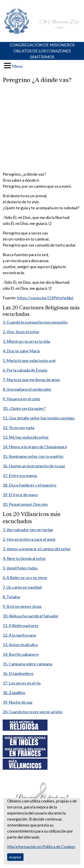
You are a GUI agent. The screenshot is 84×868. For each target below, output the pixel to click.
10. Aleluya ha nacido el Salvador (31, 616)
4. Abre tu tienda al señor (24, 558)
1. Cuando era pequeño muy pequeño (35, 322)
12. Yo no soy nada (18, 428)
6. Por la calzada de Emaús (25, 370)
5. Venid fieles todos (20, 568)
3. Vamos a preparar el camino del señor (37, 549)
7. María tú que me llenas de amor (31, 380)
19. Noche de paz (18, 702)
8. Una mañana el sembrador (27, 389)
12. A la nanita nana (19, 635)
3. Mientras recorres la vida (26, 341)
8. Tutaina (11, 597)
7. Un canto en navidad (22, 587)
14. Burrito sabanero (21, 654)
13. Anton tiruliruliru (20, 645)
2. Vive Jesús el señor (21, 332)
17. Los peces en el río (22, 683)
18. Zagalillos (14, 693)
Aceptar (15, 857)
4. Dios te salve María (21, 351)
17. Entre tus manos (20, 475)
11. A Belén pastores (21, 625)
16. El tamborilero (18, 673)
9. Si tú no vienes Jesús (22, 606)
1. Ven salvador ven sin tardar (28, 530)
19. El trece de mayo (20, 495)
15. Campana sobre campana (27, 664)
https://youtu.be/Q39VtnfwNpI (45, 298)
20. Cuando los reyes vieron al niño (32, 712)
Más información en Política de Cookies (41, 847)
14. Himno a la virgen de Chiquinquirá (35, 447)
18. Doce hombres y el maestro (29, 485)
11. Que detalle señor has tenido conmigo (39, 418)
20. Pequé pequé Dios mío (25, 504)
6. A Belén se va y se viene (25, 578)
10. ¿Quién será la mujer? (24, 408)
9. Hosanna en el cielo (21, 399)
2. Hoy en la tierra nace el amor (29, 539)
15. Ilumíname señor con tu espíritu (33, 456)
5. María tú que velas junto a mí (29, 360)
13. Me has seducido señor (26, 437)
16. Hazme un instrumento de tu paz (34, 466)
